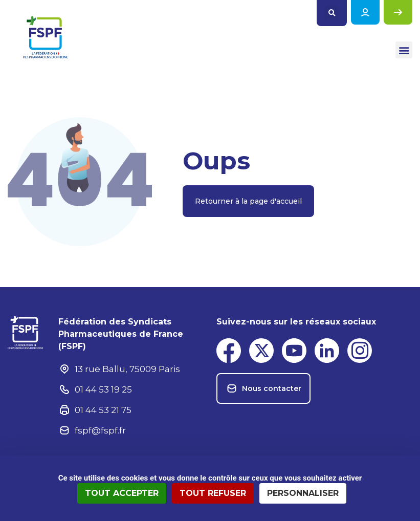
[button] (332, 13)
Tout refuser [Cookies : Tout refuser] (213, 493)
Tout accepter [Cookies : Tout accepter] (122, 493)
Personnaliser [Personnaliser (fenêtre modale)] (303, 493)
